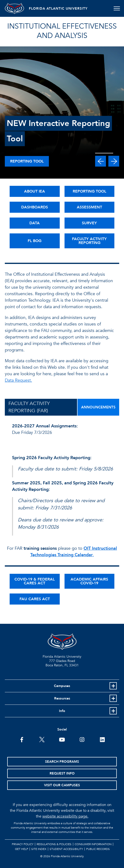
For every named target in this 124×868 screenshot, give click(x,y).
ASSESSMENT (89, 207)
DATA (35, 223)
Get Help (22, 849)
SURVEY (89, 223)
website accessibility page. (65, 816)
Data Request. (18, 380)
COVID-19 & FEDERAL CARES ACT (35, 581)
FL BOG (35, 241)
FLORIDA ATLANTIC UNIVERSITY (58, 9)
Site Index (39, 849)
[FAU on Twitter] (42, 739)
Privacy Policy (23, 844)
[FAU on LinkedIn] (102, 739)
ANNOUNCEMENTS (98, 407)
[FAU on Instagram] (82, 739)
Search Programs (62, 762)
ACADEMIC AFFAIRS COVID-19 (89, 581)
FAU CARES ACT (35, 599)
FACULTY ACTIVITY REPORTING (89, 241)
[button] (101, 161)
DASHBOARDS (35, 207)
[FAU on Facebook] (22, 739)
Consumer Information (93, 844)
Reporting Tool (27, 161)
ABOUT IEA (35, 191)
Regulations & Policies (54, 844)
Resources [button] (62, 698)
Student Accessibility (66, 849)
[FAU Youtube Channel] (62, 739)
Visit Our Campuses (62, 785)
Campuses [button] (62, 686)
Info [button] (62, 711)
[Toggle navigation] (117, 8)
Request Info (62, 773)
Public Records (98, 849)
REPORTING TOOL (89, 191)
